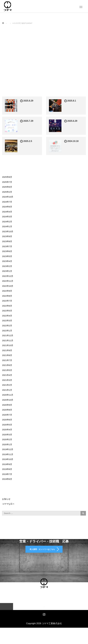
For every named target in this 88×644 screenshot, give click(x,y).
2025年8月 (7, 177)
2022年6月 (7, 310)
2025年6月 (7, 187)
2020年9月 (7, 413)
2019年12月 (8, 459)
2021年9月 (7, 357)
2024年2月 (7, 223)
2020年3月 (7, 444)
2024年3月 (7, 218)
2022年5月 (7, 316)
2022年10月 (8, 290)
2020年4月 (7, 439)
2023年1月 (7, 275)
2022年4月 (7, 321)
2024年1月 (7, 228)
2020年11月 (8, 403)
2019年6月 (7, 490)
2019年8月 (7, 480)
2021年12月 (8, 341)
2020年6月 (7, 429)
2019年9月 (7, 475)
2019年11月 (8, 465)
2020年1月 (7, 454)
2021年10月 (8, 352)
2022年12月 (8, 280)
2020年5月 (7, 434)
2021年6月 (7, 372)
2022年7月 (7, 305)
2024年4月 (7, 213)
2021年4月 (7, 382)
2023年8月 (7, 244)
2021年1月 (7, 398)
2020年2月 (7, 449)
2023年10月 (8, 233)
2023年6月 (7, 254)
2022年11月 (8, 285)
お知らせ (7, 510)
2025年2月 (7, 192)
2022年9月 (7, 295)
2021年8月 (7, 362)
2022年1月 (7, 336)
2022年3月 (7, 326)
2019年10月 (8, 470)
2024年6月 (7, 208)
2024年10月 (8, 197)
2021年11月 (8, 346)
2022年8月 (7, 300)
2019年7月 (7, 485)
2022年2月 (7, 331)
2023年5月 (7, 259)
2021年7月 (7, 367)
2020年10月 (8, 408)
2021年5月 (7, 377)
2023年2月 (7, 269)
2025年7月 (7, 182)
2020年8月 (7, 418)
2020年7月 (7, 424)
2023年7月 (7, 249)
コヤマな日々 (9, 515)
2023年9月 (7, 239)
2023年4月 (7, 264)
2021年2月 (7, 393)
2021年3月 (7, 388)
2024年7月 (7, 203)
